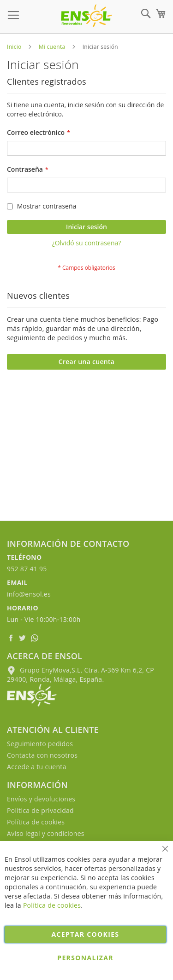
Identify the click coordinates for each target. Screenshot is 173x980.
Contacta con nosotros (42, 755)
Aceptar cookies (86, 934)
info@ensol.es (29, 594)
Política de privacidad (40, 810)
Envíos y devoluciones (41, 799)
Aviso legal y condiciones (46, 833)
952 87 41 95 (27, 569)
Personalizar (85, 958)
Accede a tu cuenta (37, 767)
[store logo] (86, 16)
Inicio (14, 47)
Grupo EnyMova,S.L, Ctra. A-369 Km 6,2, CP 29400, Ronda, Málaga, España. (81, 675)
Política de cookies (36, 822)
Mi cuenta (52, 47)
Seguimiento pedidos (40, 744)
